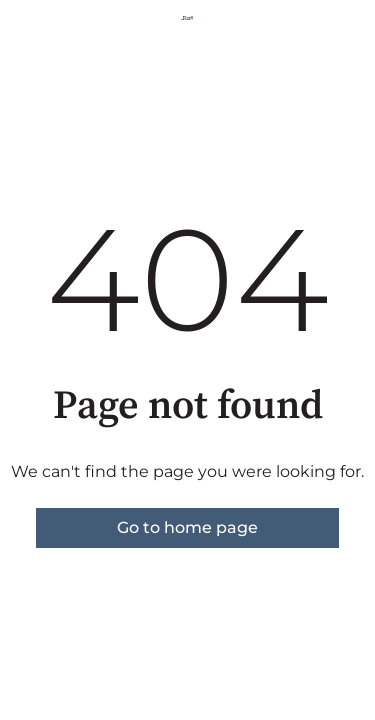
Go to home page (187, 527)
